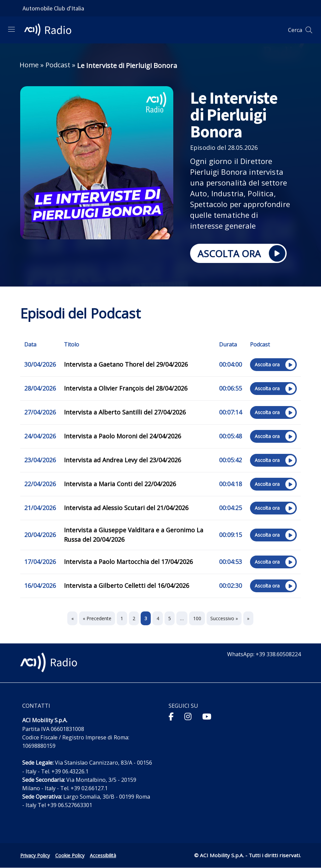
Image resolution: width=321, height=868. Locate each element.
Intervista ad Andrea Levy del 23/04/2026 (122, 460)
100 (197, 618)
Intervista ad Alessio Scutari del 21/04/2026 (126, 508)
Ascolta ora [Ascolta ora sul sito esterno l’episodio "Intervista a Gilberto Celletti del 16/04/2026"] (273, 587)
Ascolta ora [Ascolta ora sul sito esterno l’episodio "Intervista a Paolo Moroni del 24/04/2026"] (273, 437)
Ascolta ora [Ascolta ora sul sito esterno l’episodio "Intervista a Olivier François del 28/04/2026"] (273, 389)
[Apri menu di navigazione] (11, 29)
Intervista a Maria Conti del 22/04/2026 (120, 484)
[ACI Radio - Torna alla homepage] (50, 30)
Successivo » (224, 618)
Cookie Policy (70, 855)
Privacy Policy (35, 855)
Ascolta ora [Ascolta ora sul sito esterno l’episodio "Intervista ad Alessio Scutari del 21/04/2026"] (273, 509)
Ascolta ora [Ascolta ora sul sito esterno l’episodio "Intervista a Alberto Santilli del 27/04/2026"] (273, 413)
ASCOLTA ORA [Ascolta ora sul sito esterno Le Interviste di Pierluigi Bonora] (238, 254)
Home (29, 65)
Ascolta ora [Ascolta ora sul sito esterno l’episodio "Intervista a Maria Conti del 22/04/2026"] (273, 485)
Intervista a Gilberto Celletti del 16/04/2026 (127, 586)
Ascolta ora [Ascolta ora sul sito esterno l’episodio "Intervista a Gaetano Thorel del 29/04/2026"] (273, 365)
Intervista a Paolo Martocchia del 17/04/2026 (128, 562)
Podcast (58, 65)
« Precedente (97, 618)
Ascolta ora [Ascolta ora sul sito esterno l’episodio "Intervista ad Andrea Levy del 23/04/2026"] (273, 461)
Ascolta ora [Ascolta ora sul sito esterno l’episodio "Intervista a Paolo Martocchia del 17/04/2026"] (273, 563)
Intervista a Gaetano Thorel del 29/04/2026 (126, 364)
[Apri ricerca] (309, 30)
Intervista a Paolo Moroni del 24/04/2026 (122, 436)
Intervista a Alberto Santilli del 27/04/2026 (125, 412)
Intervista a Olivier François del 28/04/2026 (126, 388)
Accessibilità (103, 855)
